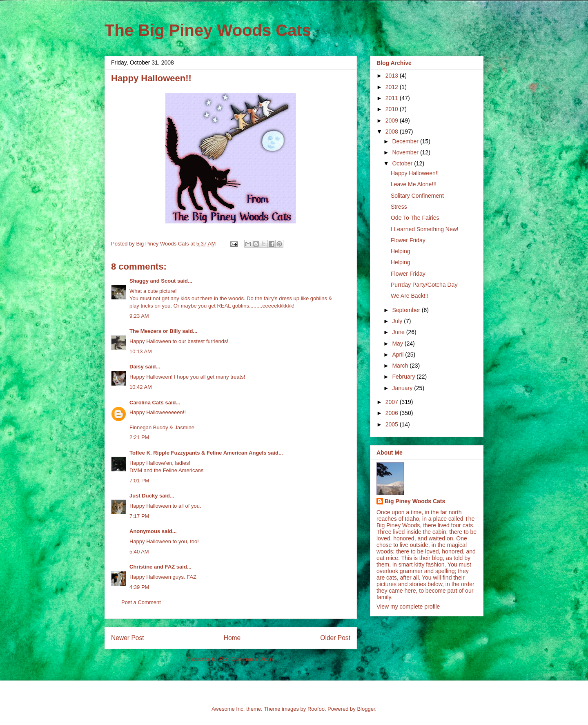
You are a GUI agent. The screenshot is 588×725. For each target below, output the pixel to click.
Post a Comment (141, 602)
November (406, 152)
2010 (393, 109)
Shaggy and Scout (153, 281)
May (398, 344)
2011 (393, 98)
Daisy (137, 367)
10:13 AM (141, 351)
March (401, 366)
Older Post (335, 638)
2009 (393, 120)
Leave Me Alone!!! (414, 184)
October (403, 163)
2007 (393, 402)
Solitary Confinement (417, 196)
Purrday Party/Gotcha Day (424, 285)
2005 (393, 424)
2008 (393, 132)
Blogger (366, 709)
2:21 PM (139, 437)
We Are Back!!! (410, 296)
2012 (393, 87)
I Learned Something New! (425, 229)
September (407, 310)
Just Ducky (144, 496)
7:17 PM (139, 516)
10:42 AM (141, 387)
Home (232, 638)
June (399, 332)
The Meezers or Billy (155, 331)
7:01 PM (139, 481)
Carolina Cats (147, 403)
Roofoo (316, 709)
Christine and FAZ (152, 567)
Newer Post (128, 638)
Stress (399, 207)
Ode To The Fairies (415, 218)
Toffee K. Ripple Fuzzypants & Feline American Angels (198, 453)
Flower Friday (408, 240)
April (399, 355)
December (406, 141)
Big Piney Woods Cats (415, 501)
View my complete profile (408, 607)
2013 (393, 76)
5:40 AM (139, 552)
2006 (393, 413)
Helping (400, 251)
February (404, 377)
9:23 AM (139, 316)
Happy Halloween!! (415, 173)
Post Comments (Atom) (247, 659)
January (403, 388)
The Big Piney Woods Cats (208, 30)
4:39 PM (139, 587)
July (398, 321)
